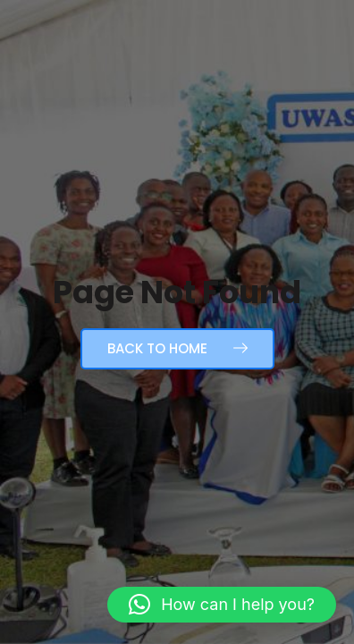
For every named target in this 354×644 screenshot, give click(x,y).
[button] (222, 605)
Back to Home (177, 348)
